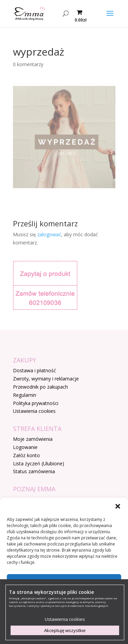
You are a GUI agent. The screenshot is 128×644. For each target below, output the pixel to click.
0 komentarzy (28, 64)
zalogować (49, 234)
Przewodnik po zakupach (40, 387)
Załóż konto (26, 455)
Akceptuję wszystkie (65, 630)
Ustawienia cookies (34, 411)
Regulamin (25, 395)
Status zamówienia (34, 471)
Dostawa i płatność (34, 370)
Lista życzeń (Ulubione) (39, 463)
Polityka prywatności (36, 403)
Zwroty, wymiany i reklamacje (46, 379)
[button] (118, 506)
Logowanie (25, 447)
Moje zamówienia (33, 439)
